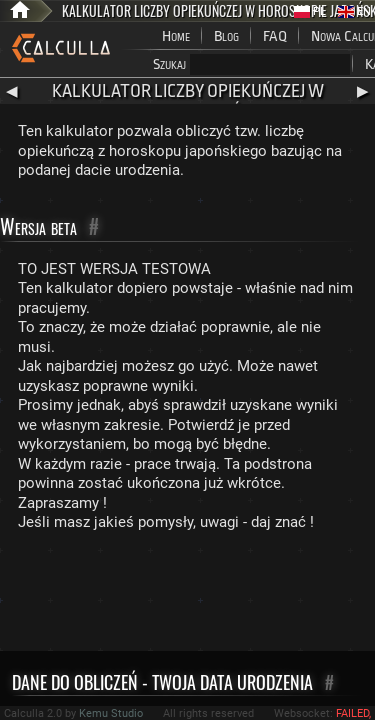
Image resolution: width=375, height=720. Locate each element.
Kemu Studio (111, 713)
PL (310, 11)
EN (354, 11)
